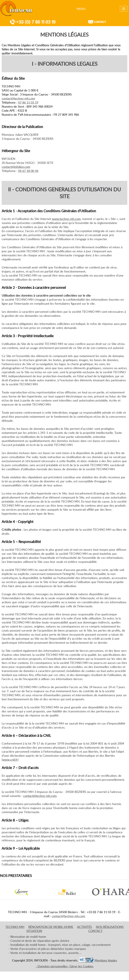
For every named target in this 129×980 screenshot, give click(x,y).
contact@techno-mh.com (18, 98)
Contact (97, 22)
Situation (34, 931)
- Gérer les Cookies (80, 966)
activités (84, 927)
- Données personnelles (52, 966)
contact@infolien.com (16, 167)
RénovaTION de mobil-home (51, 927)
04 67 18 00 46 (28, 171)
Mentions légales (106, 960)
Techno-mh (15, 927)
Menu (81, 9)
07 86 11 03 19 (28, 102)
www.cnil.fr (10, 760)
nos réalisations (110, 927)
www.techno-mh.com (66, 219)
